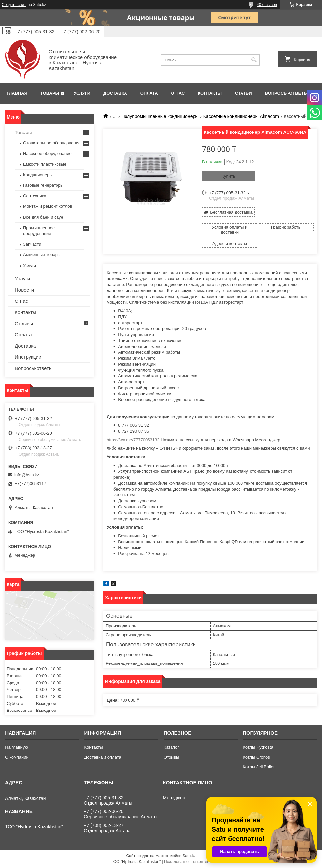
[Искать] (254, 60)
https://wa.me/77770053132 (133, 440)
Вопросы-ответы (287, 93)
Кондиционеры (38, 175)
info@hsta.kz (27, 475)
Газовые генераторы (43, 185)
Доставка (115, 93)
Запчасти (32, 244)
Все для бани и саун (43, 217)
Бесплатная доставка (231, 212)
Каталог (171, 747)
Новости (24, 290)
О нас (178, 93)
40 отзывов (267, 5)
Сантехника (35, 196)
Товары (50, 93)
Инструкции (28, 357)
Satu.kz (189, 856)
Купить (228, 176)
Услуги (82, 93)
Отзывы (24, 323)
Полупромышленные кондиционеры (160, 116)
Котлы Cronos (256, 757)
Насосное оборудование (47, 153)
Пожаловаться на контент (187, 862)
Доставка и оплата (103, 757)
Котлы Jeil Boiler (259, 767)
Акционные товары (42, 255)
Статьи (243, 93)
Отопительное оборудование (52, 143)
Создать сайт (14, 5)
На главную (16, 747)
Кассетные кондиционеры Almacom (241, 116)
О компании (17, 757)
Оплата (149, 93)
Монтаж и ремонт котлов (47, 206)
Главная (17, 93)
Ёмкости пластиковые (45, 164)
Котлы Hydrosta (258, 747)
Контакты (210, 93)
